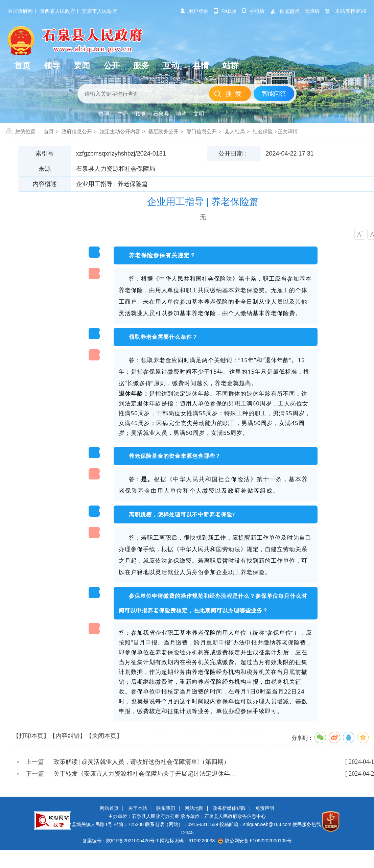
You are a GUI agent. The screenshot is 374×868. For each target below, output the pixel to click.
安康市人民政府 (100, 11)
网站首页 (109, 808)
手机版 (253, 11)
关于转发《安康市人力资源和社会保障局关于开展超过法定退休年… (145, 774)
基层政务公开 (163, 131)
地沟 (181, 114)
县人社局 (235, 131)
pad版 (225, 11)
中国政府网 (20, 11)
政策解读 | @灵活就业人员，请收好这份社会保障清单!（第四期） (142, 762)
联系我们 (166, 808)
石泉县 (161, 114)
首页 (49, 131)
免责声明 (265, 808)
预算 (141, 114)
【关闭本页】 (104, 736)
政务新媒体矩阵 (229, 808)
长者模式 (285, 11)
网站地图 (194, 808)
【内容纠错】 (68, 736)
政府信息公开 (77, 131)
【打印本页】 (31, 736)
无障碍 (312, 11)
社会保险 (263, 131)
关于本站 (138, 808)
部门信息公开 (202, 131)
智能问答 (274, 94)
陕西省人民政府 (57, 11)
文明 (199, 114)
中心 (123, 114)
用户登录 (194, 11)
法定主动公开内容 (120, 131)
